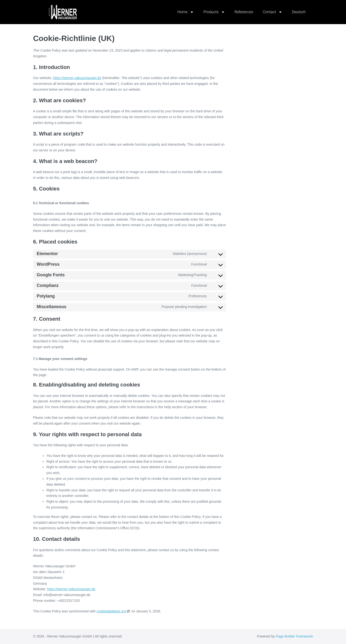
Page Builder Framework (294, 636)
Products (214, 12)
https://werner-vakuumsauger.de (77, 78)
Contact (273, 12)
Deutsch (299, 12)
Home (186, 12)
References (244, 12)
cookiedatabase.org (111, 611)
